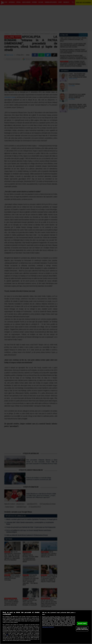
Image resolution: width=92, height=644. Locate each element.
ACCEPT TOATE (82, 623)
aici (7, 635)
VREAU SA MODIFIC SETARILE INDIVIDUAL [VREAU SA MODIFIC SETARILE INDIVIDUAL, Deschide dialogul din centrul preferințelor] (82, 629)
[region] (46, 627)
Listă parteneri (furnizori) (48, 627)
